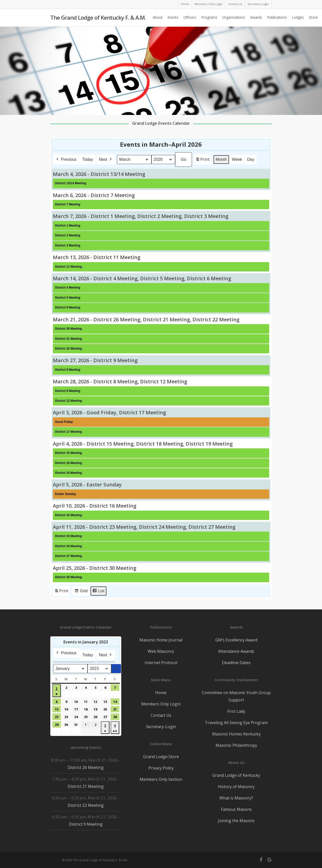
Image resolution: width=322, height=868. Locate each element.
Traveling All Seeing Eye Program (236, 723)
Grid (81, 592)
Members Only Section (161, 779)
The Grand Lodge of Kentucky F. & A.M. (98, 18)
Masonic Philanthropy (236, 745)
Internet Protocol (161, 663)
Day (251, 159)
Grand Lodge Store (161, 757)
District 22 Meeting (86, 805)
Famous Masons (236, 809)
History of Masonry (236, 787)
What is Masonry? (236, 798)
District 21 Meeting (86, 786)
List (98, 592)
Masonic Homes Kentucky (236, 734)
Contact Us (161, 715)
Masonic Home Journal (161, 640)
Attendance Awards (236, 651)
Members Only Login (161, 704)
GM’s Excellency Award (236, 640)
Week (237, 159)
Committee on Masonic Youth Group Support (236, 696)
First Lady (236, 711)
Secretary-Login (161, 727)
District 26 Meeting (86, 767)
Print (203, 160)
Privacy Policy (161, 768)
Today (88, 159)
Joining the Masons (236, 821)
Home (161, 693)
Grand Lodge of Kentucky (236, 775)
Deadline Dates (236, 663)
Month (221, 159)
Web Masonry (161, 651)
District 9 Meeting (86, 824)
